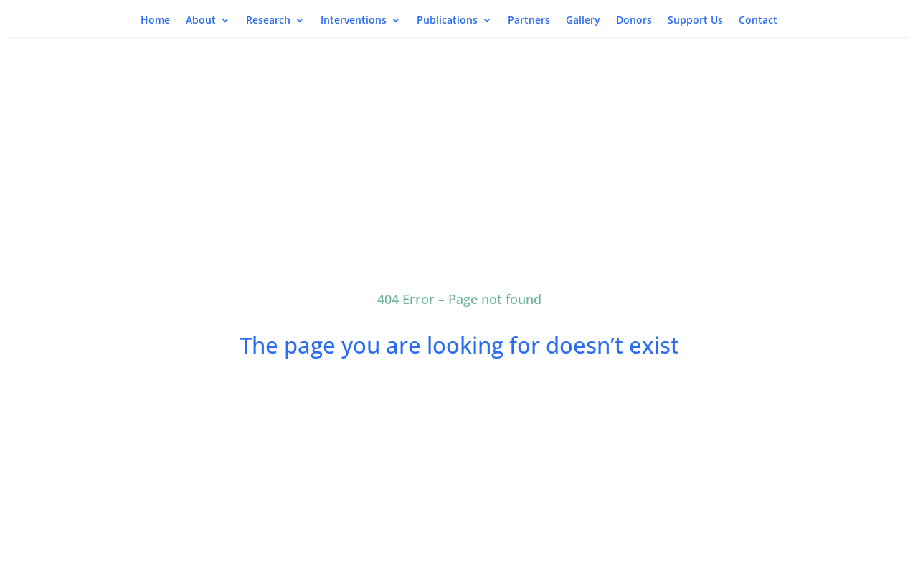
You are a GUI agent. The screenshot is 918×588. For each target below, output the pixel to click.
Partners (529, 21)
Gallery (583, 21)
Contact (758, 21)
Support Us (695, 21)
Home (155, 21)
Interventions (354, 21)
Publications (447, 21)
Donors (634, 21)
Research (268, 21)
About (201, 21)
